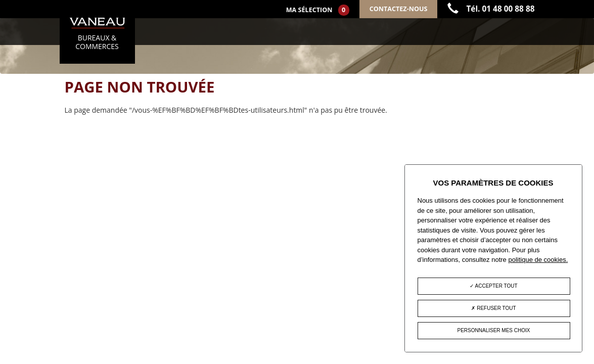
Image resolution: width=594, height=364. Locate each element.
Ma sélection (318, 10)
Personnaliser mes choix (494, 330)
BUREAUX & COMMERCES (97, 34)
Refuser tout (493, 308)
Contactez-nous (399, 9)
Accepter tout (493, 286)
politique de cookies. (538, 260)
